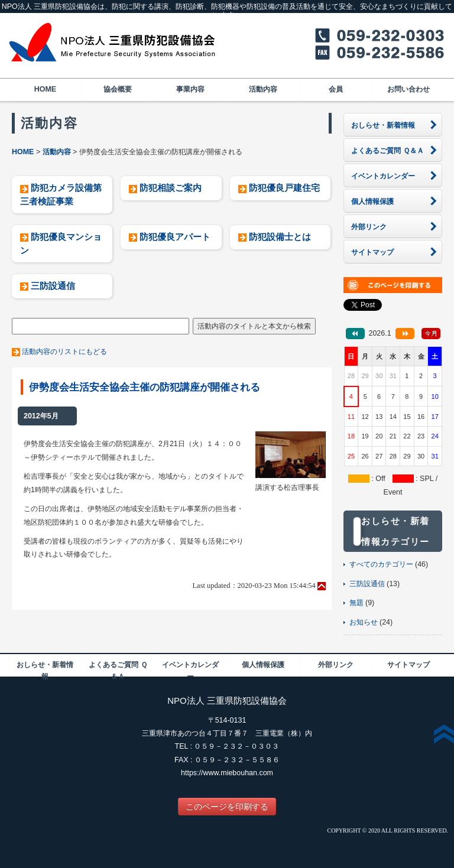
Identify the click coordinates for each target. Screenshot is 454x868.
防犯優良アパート (175, 237)
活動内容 (263, 89)
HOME (45, 89)
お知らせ (364, 622)
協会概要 (118, 89)
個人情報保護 (263, 665)
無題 (356, 603)
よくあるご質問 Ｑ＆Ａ (118, 669)
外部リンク (336, 665)
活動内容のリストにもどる (64, 352)
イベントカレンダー (190, 669)
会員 (336, 89)
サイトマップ (408, 665)
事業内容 (190, 89)
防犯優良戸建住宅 (284, 188)
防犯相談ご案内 (171, 188)
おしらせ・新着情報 (45, 669)
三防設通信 (53, 286)
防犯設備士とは (280, 237)
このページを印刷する (227, 807)
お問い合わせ (408, 89)
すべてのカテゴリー (381, 564)
